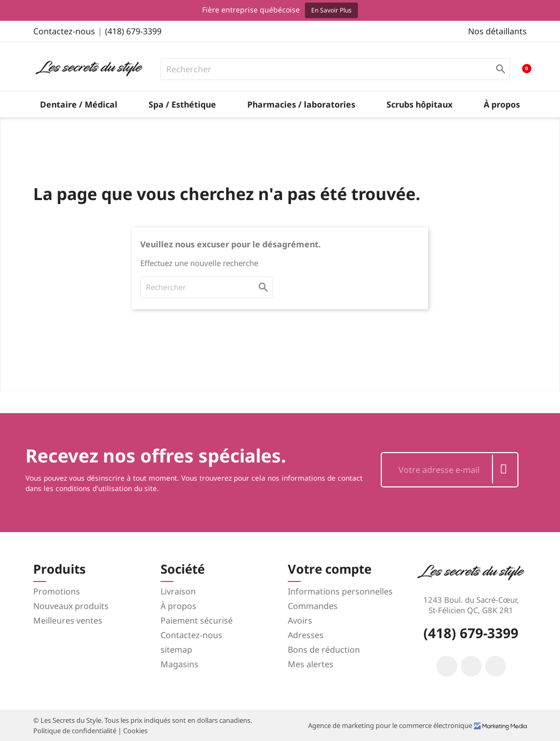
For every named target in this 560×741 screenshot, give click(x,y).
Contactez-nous (64, 31)
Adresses (306, 635)
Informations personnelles (340, 591)
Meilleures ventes (68, 620)
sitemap (176, 650)
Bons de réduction (324, 650)
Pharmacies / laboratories (301, 104)
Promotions (57, 591)
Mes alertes (311, 664)
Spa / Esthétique (182, 104)
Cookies (135, 731)
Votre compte (330, 569)
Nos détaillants (497, 31)
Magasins (179, 664)
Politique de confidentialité (76, 731)
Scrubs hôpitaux (419, 104)
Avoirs (300, 620)
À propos (502, 104)
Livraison (178, 591)
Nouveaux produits (71, 606)
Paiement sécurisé (197, 620)
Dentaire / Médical (79, 104)
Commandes (313, 606)
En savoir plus (331, 10)
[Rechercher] (335, 69)
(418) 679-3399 (133, 31)
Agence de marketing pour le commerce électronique (391, 725)
